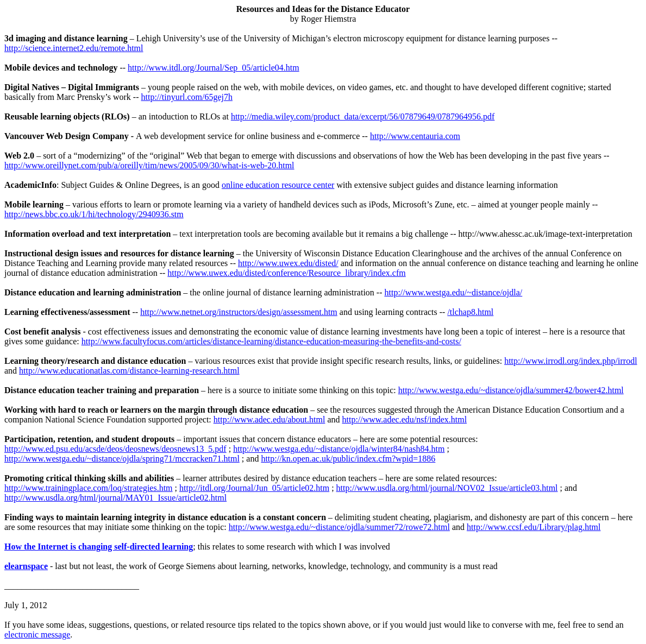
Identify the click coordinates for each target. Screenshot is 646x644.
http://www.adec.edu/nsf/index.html (405, 419)
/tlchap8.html (470, 312)
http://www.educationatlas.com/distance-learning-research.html (129, 371)
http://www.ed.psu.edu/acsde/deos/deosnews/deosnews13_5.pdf (115, 449)
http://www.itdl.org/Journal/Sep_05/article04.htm (214, 68)
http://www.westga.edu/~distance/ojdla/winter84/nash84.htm (339, 449)
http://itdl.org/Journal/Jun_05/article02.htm (254, 488)
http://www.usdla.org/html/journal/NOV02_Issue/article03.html (447, 488)
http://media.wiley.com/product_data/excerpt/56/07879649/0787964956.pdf (363, 116)
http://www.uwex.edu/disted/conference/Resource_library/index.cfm (286, 273)
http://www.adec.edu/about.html (269, 419)
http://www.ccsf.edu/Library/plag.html (534, 527)
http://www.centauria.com (415, 136)
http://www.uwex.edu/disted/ (288, 263)
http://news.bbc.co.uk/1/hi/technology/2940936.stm (94, 214)
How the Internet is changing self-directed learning (99, 547)
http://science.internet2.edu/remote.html (74, 48)
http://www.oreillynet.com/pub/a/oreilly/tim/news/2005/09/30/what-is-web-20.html (149, 165)
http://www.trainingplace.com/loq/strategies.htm (89, 488)
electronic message (37, 634)
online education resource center (278, 185)
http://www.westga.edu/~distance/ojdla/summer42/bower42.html (511, 390)
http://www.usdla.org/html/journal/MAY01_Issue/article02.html (115, 498)
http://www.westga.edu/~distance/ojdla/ (453, 292)
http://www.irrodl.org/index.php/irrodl (570, 361)
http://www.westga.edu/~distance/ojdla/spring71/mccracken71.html (122, 459)
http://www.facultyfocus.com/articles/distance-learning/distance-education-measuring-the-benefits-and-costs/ (271, 341)
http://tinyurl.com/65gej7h (187, 97)
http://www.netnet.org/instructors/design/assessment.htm (239, 312)
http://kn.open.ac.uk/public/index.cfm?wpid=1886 (348, 459)
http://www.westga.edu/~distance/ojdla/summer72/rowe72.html (339, 527)
